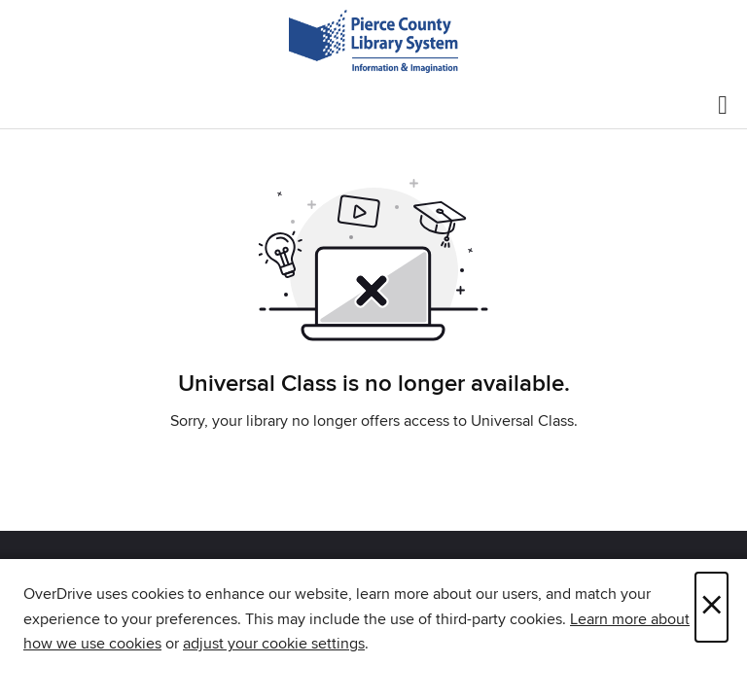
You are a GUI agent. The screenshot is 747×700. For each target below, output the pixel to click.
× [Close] (711, 607)
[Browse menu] (723, 105)
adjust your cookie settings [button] (274, 644)
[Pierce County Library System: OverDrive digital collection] (373, 41)
